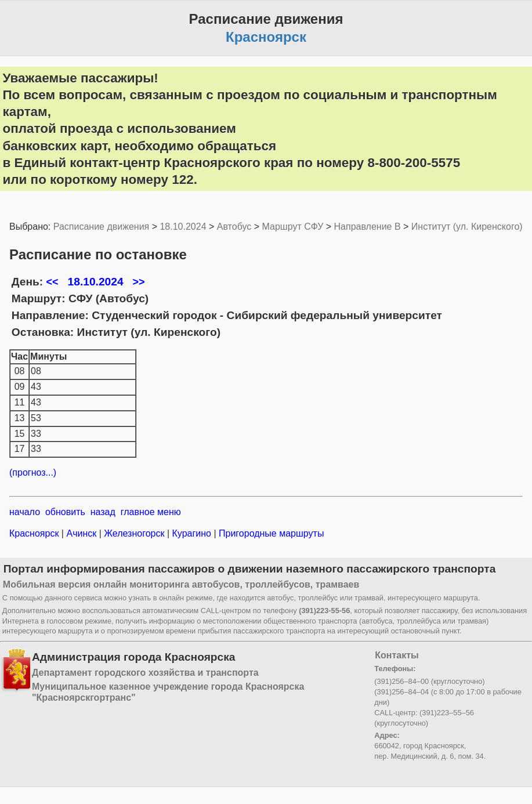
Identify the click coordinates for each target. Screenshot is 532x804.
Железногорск (134, 533)
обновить (65, 512)
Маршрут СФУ (293, 227)
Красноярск (35, 533)
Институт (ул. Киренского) (467, 227)
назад (103, 512)
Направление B (368, 227)
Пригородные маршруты (270, 533)
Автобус (234, 227)
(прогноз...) (33, 472)
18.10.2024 (183, 227)
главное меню (151, 512)
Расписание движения (101, 227)
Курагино (191, 533)
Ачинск (82, 533)
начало (25, 512)
